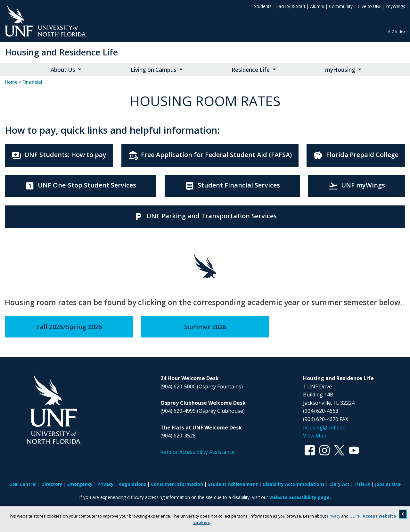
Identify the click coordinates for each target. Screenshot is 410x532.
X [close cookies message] (403, 514)
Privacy (334, 516)
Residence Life (251, 70)
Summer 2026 (205, 327)
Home (11, 82)
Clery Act (339, 484)
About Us (63, 70)
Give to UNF (369, 6)
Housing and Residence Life (61, 52)
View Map (315, 436)
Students (263, 6)
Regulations (132, 484)
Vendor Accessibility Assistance (197, 452)
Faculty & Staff (291, 6)
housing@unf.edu (324, 428)
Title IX (362, 484)
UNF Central (23, 484)
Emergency (80, 484)
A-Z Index (397, 32)
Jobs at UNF (388, 484)
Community (341, 6)
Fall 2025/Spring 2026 (69, 327)
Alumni (317, 6)
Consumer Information (177, 484)
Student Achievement (233, 484)
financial (32, 82)
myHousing (340, 70)
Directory (52, 484)
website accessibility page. (300, 497)
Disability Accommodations (294, 484)
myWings (396, 6)
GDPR (355, 516)
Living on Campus (154, 70)
